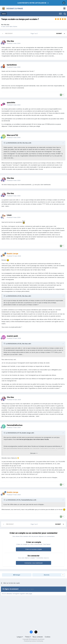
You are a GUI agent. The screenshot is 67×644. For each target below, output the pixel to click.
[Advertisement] (33, 614)
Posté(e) (14, 43)
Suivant (59, 33)
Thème (28, 637)
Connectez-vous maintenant (34, 563)
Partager (17, 575)
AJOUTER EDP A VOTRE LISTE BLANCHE (32, 3)
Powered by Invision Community (33, 641)
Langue (20, 637)
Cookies (48, 637)
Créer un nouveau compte (34, 549)
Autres (15, 26)
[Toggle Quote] (5, 143)
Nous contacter (38, 637)
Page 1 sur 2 (35, 33)
